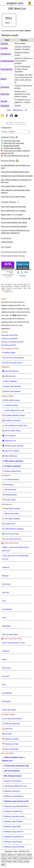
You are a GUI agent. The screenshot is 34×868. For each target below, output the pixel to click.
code (9, 859)
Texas (4, 618)
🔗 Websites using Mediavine (13, 797)
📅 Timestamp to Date (10, 745)
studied (4, 48)
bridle (4, 79)
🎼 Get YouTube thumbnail (12, 719)
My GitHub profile (8, 346)
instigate (5, 87)
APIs (3, 862)
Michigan (5, 576)
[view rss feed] (2, 116)
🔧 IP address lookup (10, 406)
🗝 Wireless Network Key (11, 472)
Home (9, 110)
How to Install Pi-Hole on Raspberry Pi (13, 187)
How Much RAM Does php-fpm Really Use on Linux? (16, 167)
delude (4, 101)
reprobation (7, 69)
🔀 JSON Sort (7, 730)
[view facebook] (7, 116)
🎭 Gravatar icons (9, 524)
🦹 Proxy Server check (10, 535)
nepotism (5, 94)
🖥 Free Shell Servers (10, 372)
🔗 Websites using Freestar (12, 842)
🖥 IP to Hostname (9, 436)
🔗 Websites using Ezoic (11, 792)
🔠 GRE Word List (9, 377)
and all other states (9, 711)
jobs (15, 862)
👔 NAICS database (9, 382)
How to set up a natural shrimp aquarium (14, 227)
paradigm (5, 106)
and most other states (10, 635)
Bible (15, 859)
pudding (4, 43)
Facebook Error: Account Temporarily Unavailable (17, 177)
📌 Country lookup (9, 501)
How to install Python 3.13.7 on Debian (13, 211)
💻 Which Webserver (10, 457)
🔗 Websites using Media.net (13, 837)
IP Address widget (9, 353)
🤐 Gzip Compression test (12, 540)
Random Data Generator (12, 146)
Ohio (4, 602)
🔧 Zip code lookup (9, 490)
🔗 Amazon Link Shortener (12, 782)
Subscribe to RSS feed (10, 336)
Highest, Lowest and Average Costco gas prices (16, 550)
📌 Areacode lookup (9, 495)
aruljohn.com (15, 3)
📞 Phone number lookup (11, 431)
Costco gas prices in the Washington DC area (15, 558)
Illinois (4, 660)
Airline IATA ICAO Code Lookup (14, 144)
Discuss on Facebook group (11, 343)
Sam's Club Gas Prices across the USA (16, 156)
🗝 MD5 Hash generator (11, 724)
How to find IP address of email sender (13, 207)
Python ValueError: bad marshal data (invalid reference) (15, 192)
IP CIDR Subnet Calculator (12, 149)
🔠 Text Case (7, 735)
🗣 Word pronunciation (11, 514)
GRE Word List (18, 110)
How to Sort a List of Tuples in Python (13, 197)
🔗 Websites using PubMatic (13, 822)
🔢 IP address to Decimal (11, 421)
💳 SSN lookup (8, 485)
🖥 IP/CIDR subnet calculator (13, 447)
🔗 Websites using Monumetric (13, 817)
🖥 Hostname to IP (9, 442)
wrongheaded (7, 61)
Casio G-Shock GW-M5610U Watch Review (15, 173)
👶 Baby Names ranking (11, 509)
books (9, 862)
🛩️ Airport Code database (12, 387)
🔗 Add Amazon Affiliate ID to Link (15, 787)
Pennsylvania (7, 610)
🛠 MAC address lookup (11, 401)
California (6, 568)
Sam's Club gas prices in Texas (13, 644)
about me (11, 855)
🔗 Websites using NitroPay (12, 812)
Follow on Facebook (9, 339)
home (4, 855)
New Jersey (6, 585)
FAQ (20, 862)
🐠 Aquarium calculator (11, 740)
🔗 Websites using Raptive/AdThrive (15, 807)
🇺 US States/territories (11, 480)
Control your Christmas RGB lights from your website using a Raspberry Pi (15, 232)
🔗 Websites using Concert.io (13, 832)
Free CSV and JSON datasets (13, 358)
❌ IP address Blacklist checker (14, 416)
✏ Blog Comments (7, 243)
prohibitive (6, 54)
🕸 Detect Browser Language (13, 530)
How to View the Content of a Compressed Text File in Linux (16, 182)
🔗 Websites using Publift (11, 827)
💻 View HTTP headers (11, 452)
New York (6, 593)
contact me (21, 855)
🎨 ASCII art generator (10, 750)
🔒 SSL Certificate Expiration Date (15, 426)
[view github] (12, 116)
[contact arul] (16, 116)
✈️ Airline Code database (11, 392)
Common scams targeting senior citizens (14, 223)
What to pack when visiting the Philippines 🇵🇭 (16, 219)
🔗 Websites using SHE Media (13, 848)
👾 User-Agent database (11, 519)
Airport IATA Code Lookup (12, 141)
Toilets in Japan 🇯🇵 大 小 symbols (12, 215)
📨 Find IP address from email (13, 411)
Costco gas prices (25, 859)
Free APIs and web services (12, 364)
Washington (6, 627)
